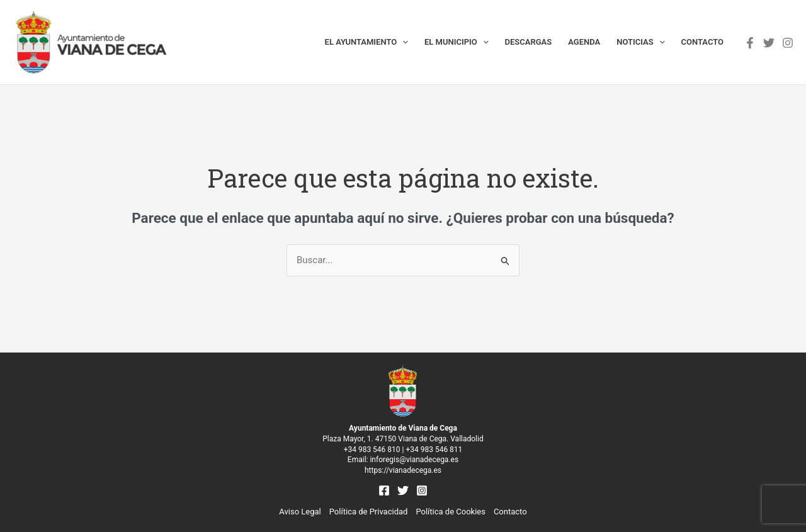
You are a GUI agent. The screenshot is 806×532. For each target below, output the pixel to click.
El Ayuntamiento (366, 42)
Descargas (529, 42)
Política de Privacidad (369, 512)
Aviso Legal (300, 512)
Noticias (640, 42)
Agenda (584, 42)
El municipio (457, 42)
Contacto (703, 42)
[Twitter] (769, 43)
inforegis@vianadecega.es (414, 460)
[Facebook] (750, 43)
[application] (402, 42)
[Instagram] (788, 43)
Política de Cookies (451, 512)
